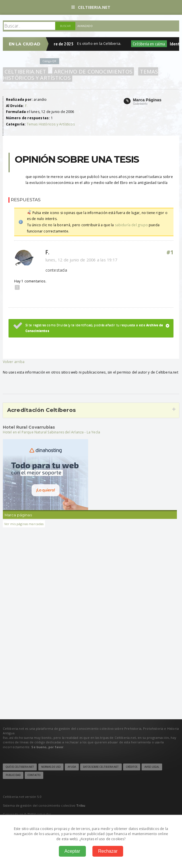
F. (26, 106)
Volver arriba (14, 362)
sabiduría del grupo (131, 225)
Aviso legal (152, 767)
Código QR (49, 61)
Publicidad (13, 775)
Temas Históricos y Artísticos (51, 124)
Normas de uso (51, 767)
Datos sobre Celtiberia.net (101, 767)
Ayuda (72, 767)
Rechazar (108, 851)
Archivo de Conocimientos (93, 71)
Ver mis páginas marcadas (24, 524)
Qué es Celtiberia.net (20, 767)
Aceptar (72, 851)
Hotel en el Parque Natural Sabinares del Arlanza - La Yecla (52, 432)
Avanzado (85, 26)
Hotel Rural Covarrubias (29, 427)
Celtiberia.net (91, 7)
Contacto (34, 775)
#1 (170, 252)
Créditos (132, 767)
